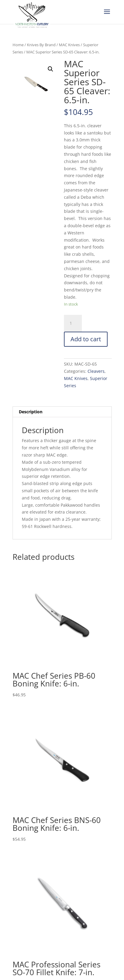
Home (18, 45)
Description (31, 412)
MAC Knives (69, 45)
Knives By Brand (41, 45)
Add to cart (86, 339)
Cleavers (96, 371)
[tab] (62, 412)
